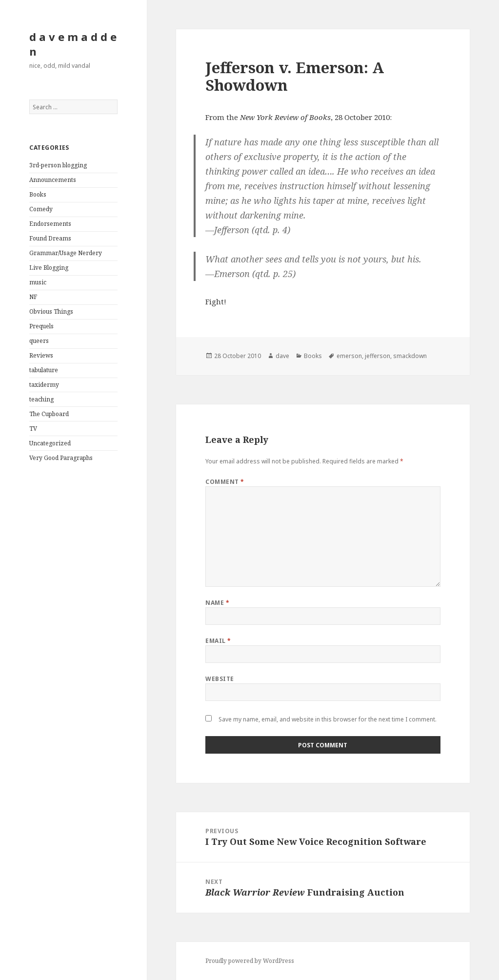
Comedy (41, 209)
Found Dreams (50, 238)
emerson (349, 356)
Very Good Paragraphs (61, 458)
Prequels (41, 326)
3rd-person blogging (58, 165)
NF (33, 297)
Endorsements (50, 224)
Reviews (41, 355)
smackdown (410, 356)
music (38, 282)
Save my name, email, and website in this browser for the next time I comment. (328, 719)
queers (39, 341)
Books (38, 194)
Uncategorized (50, 443)
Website (220, 679)
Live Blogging (49, 268)
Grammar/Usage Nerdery (66, 253)
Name (217, 603)
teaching (41, 399)
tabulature (44, 370)
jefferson (378, 356)
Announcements (53, 180)
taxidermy (44, 385)
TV (33, 429)
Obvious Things (51, 311)
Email (218, 641)
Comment (225, 482)
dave (282, 356)
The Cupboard (49, 414)
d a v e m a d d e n (73, 44)
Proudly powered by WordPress (250, 961)
